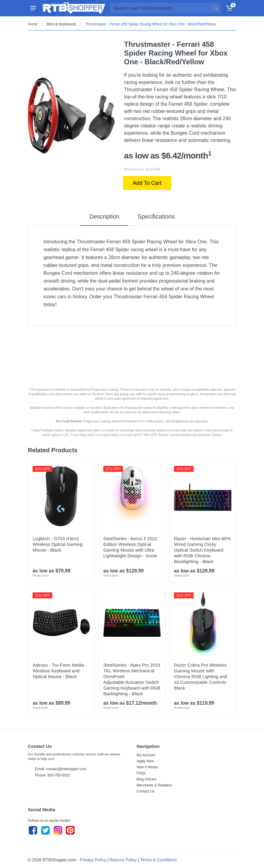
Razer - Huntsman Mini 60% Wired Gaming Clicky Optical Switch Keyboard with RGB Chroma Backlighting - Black (202, 550)
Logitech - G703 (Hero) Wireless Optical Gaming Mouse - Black (58, 544)
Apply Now (145, 761)
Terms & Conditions (158, 860)
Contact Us (145, 791)
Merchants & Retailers (154, 785)
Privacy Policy (93, 860)
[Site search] (160, 8)
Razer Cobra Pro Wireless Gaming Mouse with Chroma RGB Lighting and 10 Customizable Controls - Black (201, 676)
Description (104, 216)
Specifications (156, 216)
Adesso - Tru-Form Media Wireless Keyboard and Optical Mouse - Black (58, 671)
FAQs (141, 773)
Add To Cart (147, 183)
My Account (146, 755)
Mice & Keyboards (61, 24)
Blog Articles (146, 779)
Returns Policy (123, 860)
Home (33, 24)
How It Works (147, 767)
